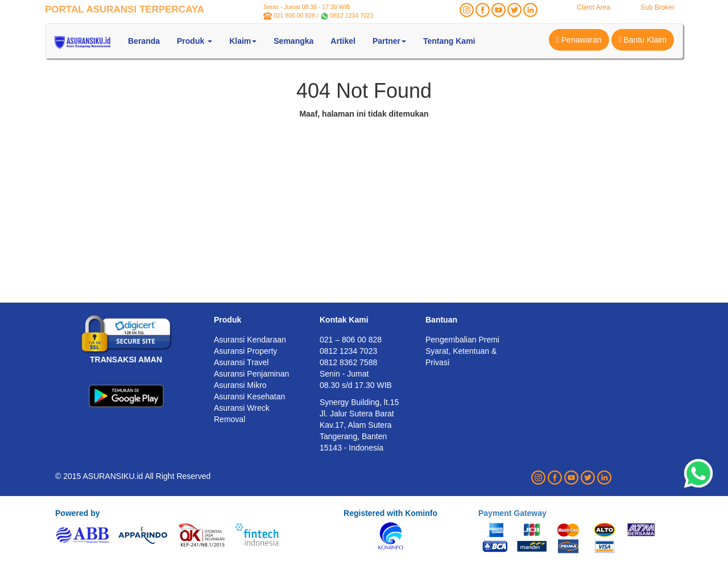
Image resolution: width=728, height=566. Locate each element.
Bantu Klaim (643, 40)
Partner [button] (389, 41)
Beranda (144, 41)
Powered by (78, 513)
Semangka (293, 41)
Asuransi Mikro (240, 385)
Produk (227, 320)
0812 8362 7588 (348, 362)
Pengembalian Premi (462, 340)
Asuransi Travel (241, 362)
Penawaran (579, 40)
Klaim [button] (243, 41)
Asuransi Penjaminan (251, 374)
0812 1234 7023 (352, 15)
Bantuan (441, 320)
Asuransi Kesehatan (249, 396)
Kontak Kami (344, 320)
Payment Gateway (512, 513)
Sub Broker (657, 7)
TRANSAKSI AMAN (126, 360)
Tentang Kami (449, 41)
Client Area (593, 7)
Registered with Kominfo (390, 513)
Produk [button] (195, 41)
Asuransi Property (245, 351)
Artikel (343, 41)
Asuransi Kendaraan (250, 340)
